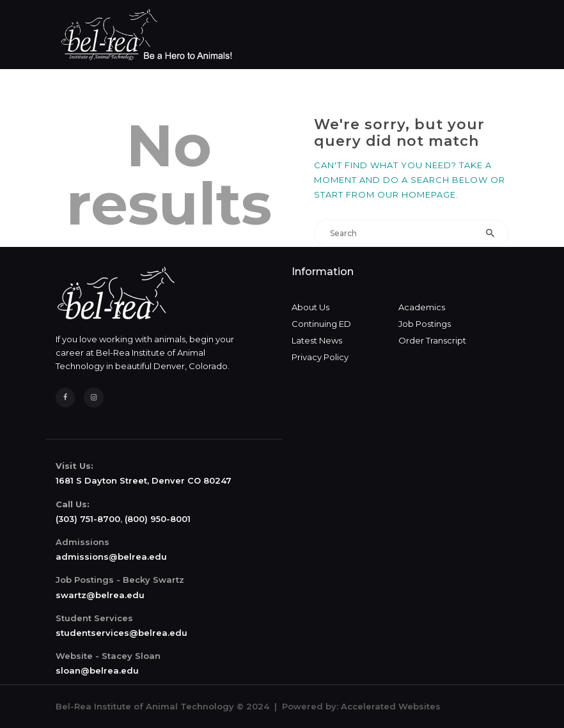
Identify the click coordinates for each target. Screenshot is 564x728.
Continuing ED (321, 324)
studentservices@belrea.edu (121, 633)
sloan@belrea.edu (97, 670)
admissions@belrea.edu (111, 557)
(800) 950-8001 (158, 519)
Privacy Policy (320, 357)
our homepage (417, 194)
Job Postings (425, 324)
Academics (422, 307)
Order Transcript (432, 340)
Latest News (317, 340)
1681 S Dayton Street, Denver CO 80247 (144, 480)
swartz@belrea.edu (100, 595)
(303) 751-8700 (88, 519)
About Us (310, 307)
